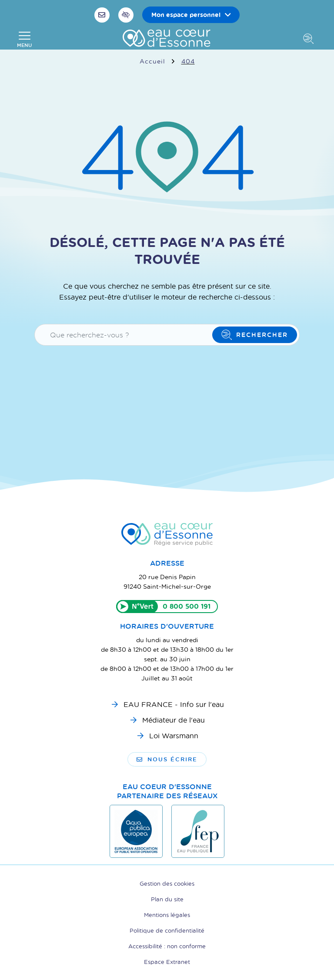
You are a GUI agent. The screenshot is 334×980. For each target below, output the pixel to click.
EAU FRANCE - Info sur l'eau (174, 704)
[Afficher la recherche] (310, 40)
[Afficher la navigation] (24, 40)
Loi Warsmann (174, 735)
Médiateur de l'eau (174, 720)
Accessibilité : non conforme (167, 946)
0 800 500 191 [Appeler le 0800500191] (187, 606)
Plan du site (167, 899)
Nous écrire (167, 759)
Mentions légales (167, 915)
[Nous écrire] (103, 15)
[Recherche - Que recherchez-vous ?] (125, 335)
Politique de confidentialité (167, 930)
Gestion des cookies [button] (167, 883)
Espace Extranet (167, 962)
